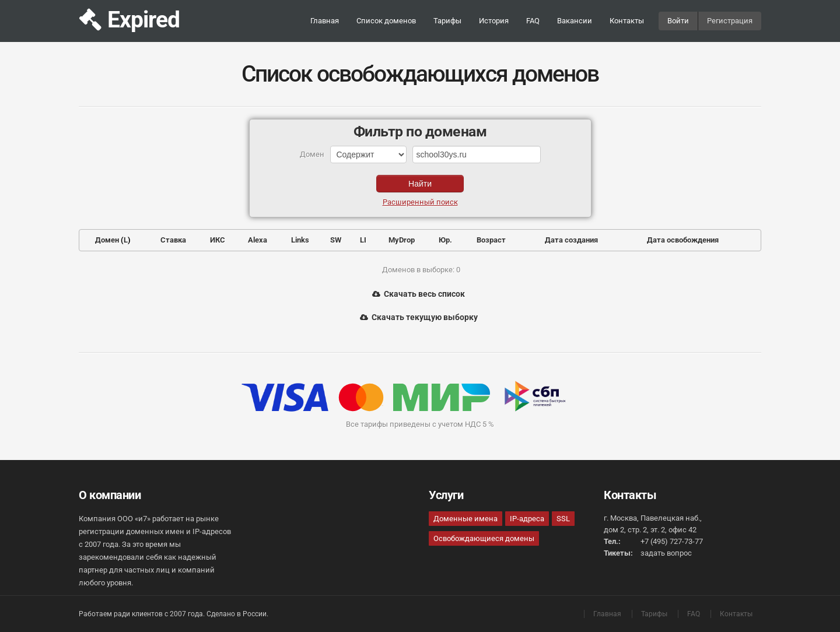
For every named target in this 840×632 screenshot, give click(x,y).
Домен (107, 240)
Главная (325, 21)
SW (336, 240)
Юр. (445, 240)
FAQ (533, 21)
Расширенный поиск (420, 202)
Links (300, 240)
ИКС (218, 240)
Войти (678, 21)
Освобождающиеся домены (484, 538)
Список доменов (386, 21)
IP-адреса (527, 519)
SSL (563, 519)
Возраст (491, 240)
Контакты (627, 21)
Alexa (258, 240)
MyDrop (402, 240)
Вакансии (575, 21)
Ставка (173, 240)
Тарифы (447, 21)
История (494, 21)
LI (363, 240)
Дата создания (571, 240)
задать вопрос (666, 553)
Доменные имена (466, 519)
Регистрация (730, 21)
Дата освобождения (683, 240)
